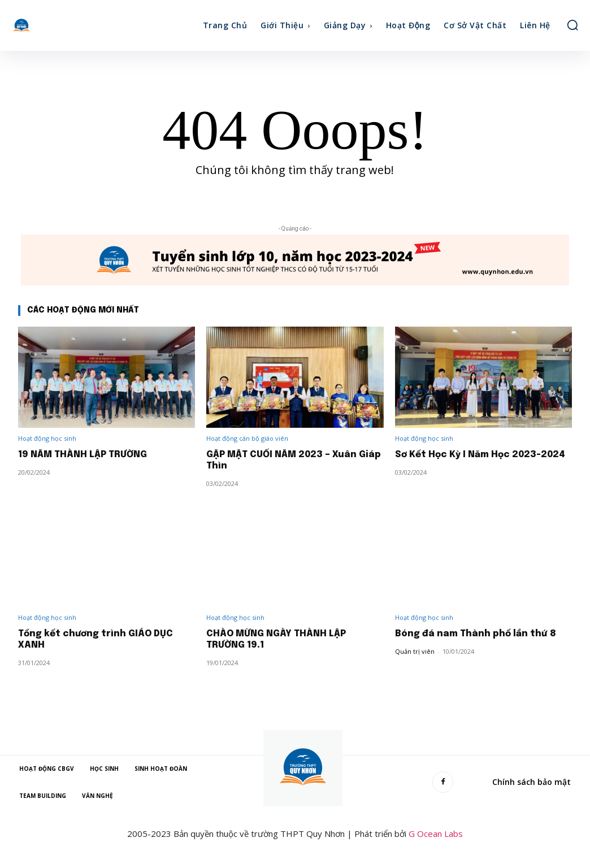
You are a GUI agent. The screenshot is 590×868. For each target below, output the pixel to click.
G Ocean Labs (436, 834)
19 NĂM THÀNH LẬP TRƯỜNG (86, 455)
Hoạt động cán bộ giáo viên (247, 438)
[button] (572, 25)
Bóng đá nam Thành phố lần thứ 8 (478, 634)
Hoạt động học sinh (47, 438)
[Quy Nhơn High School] (37, 25)
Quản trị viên (415, 651)
